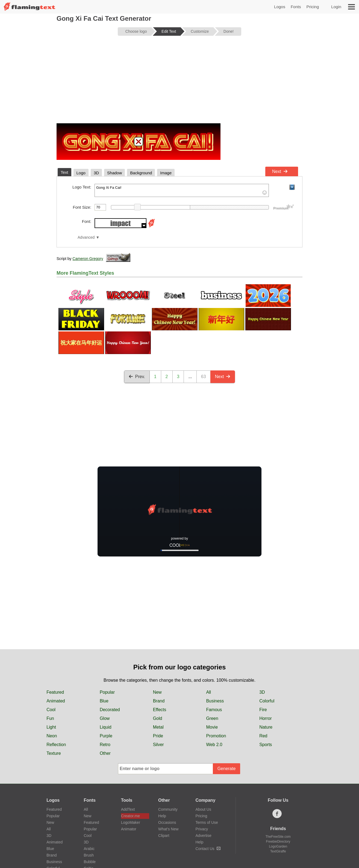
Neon (52, 736)
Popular (107, 692)
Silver (158, 745)
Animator (129, 829)
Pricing (313, 7)
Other (105, 753)
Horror (265, 718)
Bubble (90, 862)
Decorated (110, 710)
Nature (266, 727)
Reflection (56, 745)
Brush (89, 855)
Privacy (202, 829)
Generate (227, 769)
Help (162, 816)
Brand (159, 701)
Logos (280, 7)
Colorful (267, 701)
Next (280, 171)
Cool (51, 710)
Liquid (106, 727)
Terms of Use (207, 822)
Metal (158, 727)
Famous (214, 710)
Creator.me (130, 816)
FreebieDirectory (278, 842)
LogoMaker (131, 822)
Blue (104, 701)
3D (262, 692)
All (208, 692)
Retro (105, 745)
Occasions (167, 822)
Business (215, 701)
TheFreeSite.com (278, 837)
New (157, 692)
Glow (105, 718)
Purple (106, 736)
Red (263, 736)
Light (51, 727)
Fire (263, 710)
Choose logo (136, 31)
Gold (158, 718)
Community (168, 809)
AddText (128, 809)
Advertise (203, 836)
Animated (56, 701)
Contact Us (208, 849)
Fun (50, 718)
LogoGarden (278, 846)
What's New (168, 829)
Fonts (296, 7)
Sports (266, 745)
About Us (203, 809)
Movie (212, 727)
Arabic (89, 849)
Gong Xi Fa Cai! (182, 190)
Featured (55, 692)
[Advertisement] (179, 82)
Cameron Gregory (88, 259)
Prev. (137, 377)
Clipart (164, 836)
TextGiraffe (278, 851)
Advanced (86, 237)
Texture (54, 753)
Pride (158, 736)
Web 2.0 (214, 745)
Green (212, 718)
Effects (160, 710)
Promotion (216, 736)
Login (336, 7)
